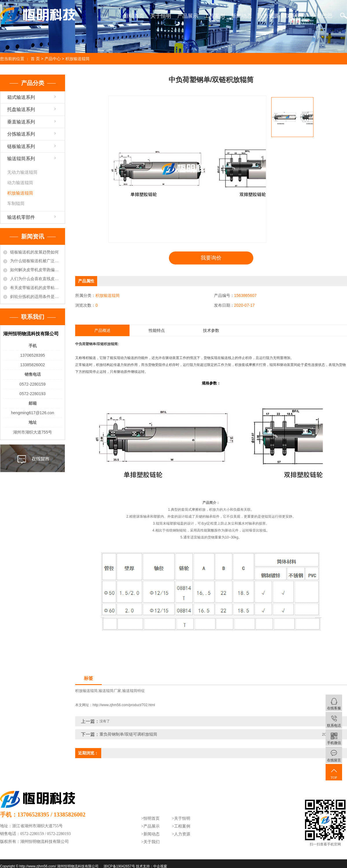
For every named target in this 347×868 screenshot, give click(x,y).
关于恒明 (161, 16)
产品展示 (188, 16)
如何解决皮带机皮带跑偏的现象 (36, 270)
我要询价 (211, 258)
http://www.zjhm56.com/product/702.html (124, 705)
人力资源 (268, 16)
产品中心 (53, 59)
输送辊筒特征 (134, 691)
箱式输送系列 (21, 97)
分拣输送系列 (21, 134)
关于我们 (152, 842)
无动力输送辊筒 (22, 172)
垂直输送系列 (21, 122)
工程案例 (215, 16)
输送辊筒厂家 (110, 691)
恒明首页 (134, 16)
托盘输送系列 (21, 109)
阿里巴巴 (322, 16)
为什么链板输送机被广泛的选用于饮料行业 (36, 261)
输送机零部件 (21, 217)
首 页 (35, 59)
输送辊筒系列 (21, 159)
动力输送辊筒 (20, 183)
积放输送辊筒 (77, 59)
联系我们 (295, 16)
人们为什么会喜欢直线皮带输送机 (36, 279)
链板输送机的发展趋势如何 (34, 252)
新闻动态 (241, 16)
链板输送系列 (21, 146)
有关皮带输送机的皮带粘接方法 (36, 288)
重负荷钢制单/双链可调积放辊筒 (128, 734)
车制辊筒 (16, 203)
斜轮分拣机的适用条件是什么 (36, 297)
